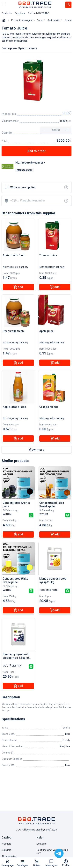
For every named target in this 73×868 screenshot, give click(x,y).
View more (36, 450)
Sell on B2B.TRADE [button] (39, 13)
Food (40, 20)
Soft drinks (54, 20)
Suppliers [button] (20, 13)
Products (6, 844)
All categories (9, 856)
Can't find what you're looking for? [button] (52, 852)
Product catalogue (22, 20)
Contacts (42, 844)
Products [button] (7, 13)
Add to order (36, 151)
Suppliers (6, 850)
